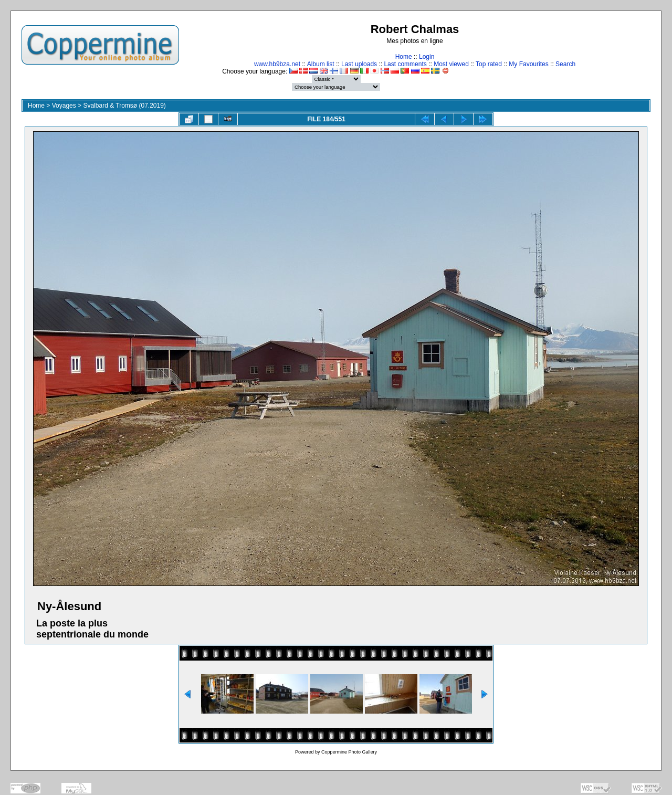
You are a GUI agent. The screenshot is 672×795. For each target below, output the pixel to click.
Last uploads (359, 64)
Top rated (489, 64)
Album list (321, 64)
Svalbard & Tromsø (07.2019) (124, 106)
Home (404, 57)
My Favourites (528, 64)
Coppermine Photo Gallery (349, 752)
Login (427, 57)
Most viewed (451, 64)
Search (565, 64)
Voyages (64, 106)
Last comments (405, 64)
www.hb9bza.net (277, 64)
